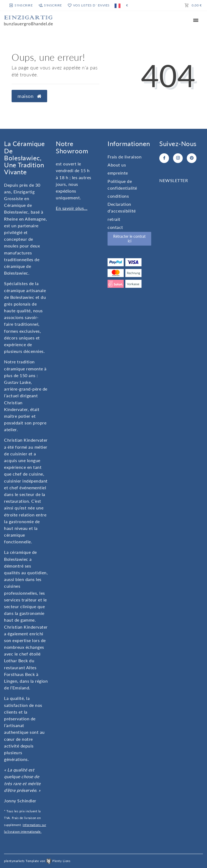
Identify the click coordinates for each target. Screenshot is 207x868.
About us (117, 165)
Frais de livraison (125, 157)
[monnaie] (127, 5)
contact (115, 227)
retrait (114, 219)
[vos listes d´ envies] (88, 5)
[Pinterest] (192, 158)
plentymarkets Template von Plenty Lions (37, 861)
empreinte (118, 173)
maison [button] (29, 96)
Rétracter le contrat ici (129, 239)
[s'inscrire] (21, 5)
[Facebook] (164, 158)
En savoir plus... (72, 208)
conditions (118, 196)
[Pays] (117, 5)
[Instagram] (178, 158)
